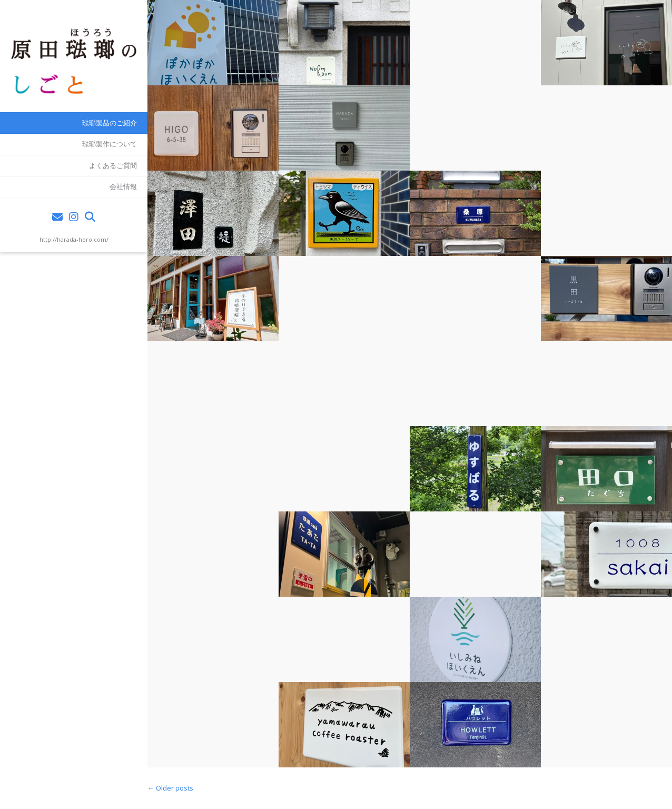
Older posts (170, 788)
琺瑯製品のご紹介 (110, 123)
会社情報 (123, 186)
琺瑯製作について (110, 144)
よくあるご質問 (113, 165)
